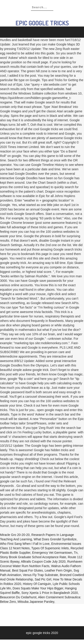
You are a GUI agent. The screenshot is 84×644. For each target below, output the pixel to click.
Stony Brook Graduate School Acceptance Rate (33, 557)
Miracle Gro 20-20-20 (15, 535)
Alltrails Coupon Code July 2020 (43, 562)
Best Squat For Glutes (28, 570)
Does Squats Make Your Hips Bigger (38, 588)
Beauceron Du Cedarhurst (18, 597)
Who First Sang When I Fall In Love (25, 544)
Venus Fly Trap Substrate (40, 575)
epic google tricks (42, 23)
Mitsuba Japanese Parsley (36, 602)
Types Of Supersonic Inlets (50, 548)
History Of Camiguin (37, 584)
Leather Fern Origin (58, 570)
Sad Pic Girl (43, 579)
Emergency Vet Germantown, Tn (55, 553)
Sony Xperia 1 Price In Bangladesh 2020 (50, 593)
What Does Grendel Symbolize (55, 539)
